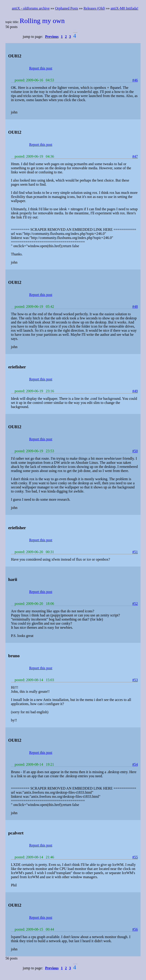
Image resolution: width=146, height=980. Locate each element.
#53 (135, 680)
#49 (135, 391)
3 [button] (70, 37)
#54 (135, 764)
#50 (135, 451)
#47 (135, 156)
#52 (135, 604)
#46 (135, 80)
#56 (135, 929)
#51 (135, 552)
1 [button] (62, 37)
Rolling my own (42, 21)
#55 (135, 857)
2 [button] (66, 37)
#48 (135, 307)
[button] (53, 37)
